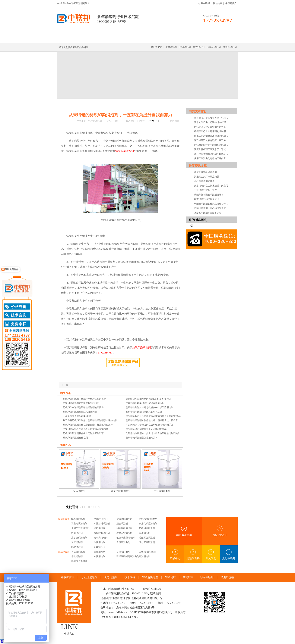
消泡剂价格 (227, 577)
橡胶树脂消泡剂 (102, 533)
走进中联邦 (229, 554)
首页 (73, 103)
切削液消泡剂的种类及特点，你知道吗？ (212, 204)
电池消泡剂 (77, 547)
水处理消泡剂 (139, 38)
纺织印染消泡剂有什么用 (75, 438)
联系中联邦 (223, 38)
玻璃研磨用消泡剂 (125, 538)
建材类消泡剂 (101, 538)
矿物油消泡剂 (123, 552)
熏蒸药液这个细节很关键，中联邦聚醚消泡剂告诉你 (212, 118)
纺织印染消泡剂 (147, 528)
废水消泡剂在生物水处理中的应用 (211, 186)
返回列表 (175, 121)
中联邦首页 (71, 38)
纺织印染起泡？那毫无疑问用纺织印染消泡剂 (86, 429)
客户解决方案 (184, 531)
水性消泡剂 (199, 47)
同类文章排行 (198, 111)
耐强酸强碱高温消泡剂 (128, 556)
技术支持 (106, 103)
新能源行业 (100, 547)
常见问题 (211, 554)
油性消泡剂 (100, 542)
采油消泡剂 (79, 491)
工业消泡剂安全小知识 (205, 190)
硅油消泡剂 (145, 556)
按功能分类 (64, 519)
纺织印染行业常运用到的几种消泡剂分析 (212, 131)
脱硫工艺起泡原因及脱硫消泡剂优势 (212, 136)
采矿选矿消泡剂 (79, 538)
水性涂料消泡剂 (102, 524)
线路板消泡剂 (116, 38)
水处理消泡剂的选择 (204, 181)
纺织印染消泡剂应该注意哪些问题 (80, 412)
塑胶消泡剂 (77, 542)
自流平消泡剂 (123, 542)
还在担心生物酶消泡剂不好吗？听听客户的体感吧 (212, 154)
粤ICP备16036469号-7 (126, 617)
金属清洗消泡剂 (124, 519)
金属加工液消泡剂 (80, 528)
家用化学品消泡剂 (148, 524)
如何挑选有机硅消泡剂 (205, 172)
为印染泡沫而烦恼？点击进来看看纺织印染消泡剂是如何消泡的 (154, 433)
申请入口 (69, 634)
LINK (70, 627)
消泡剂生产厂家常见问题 (207, 177)
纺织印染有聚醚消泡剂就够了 (209, 195)
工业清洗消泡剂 (162, 491)
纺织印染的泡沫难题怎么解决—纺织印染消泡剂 (150, 407)
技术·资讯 (203, 38)
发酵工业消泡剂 (124, 533)
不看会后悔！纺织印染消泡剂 (78, 416)
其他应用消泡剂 (147, 542)
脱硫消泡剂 (185, 47)
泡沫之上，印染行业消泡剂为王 (210, 127)
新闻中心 (82, 103)
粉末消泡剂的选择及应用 (207, 199)
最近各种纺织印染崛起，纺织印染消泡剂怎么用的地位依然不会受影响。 (92, 420)
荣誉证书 (188, 577)
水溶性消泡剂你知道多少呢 (208, 213)
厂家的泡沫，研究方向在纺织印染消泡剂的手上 (150, 425)
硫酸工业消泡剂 (147, 538)
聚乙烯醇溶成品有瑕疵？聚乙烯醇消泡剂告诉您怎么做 (212, 140)
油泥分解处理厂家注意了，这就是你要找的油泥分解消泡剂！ (212, 149)
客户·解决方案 (182, 38)
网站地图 (218, 3)
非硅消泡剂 (77, 556)
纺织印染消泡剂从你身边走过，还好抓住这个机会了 (152, 420)
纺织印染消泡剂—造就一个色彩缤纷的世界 (84, 399)
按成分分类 (64, 552)
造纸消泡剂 (100, 528)
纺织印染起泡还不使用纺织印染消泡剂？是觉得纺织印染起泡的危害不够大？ (154, 416)
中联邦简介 (231, 3)
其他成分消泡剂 (79, 561)
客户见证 (170, 577)
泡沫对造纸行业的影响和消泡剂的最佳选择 (212, 145)
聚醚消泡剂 (171, 47)
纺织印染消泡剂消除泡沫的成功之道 (144, 412)
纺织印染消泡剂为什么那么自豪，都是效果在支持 (88, 425)
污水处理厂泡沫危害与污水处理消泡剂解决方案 (212, 122)
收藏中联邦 (204, 3)
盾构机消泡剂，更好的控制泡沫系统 (212, 208)
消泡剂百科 (193, 554)
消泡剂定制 (160, 38)
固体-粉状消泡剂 (147, 552)
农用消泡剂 (145, 533)
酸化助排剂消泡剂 (120, 491)
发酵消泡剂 (111, 577)
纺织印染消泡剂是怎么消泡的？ (142, 438)
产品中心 (175, 554)
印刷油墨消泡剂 (124, 528)
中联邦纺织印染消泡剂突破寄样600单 (145, 403)
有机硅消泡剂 (93, 38)
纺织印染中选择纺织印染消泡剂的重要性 (83, 407)
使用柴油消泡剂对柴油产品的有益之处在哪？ (212, 158)
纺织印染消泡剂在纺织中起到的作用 (81, 403)
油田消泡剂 (77, 533)
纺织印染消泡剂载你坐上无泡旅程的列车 (146, 429)
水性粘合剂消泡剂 (148, 519)
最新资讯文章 (198, 166)
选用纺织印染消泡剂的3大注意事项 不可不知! (149, 399)
